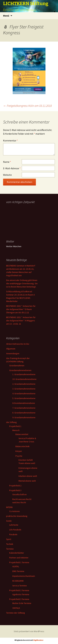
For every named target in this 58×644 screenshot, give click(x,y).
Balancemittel (22, 434)
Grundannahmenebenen (20, 370)
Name (7, 162)
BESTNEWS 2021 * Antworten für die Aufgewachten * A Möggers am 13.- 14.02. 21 (21, 321)
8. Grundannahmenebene (24, 413)
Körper (19, 451)
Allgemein (11, 349)
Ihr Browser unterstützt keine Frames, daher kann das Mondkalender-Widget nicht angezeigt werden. (22, 217)
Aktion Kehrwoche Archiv (18, 344)
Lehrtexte (14, 525)
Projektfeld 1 (15, 426)
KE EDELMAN (18, 581)
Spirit (9, 539)
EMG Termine (18, 571)
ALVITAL (16, 566)
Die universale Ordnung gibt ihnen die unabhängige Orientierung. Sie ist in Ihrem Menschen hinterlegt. (22, 283)
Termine (10, 549)
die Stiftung (11, 422)
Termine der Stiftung (16, 613)
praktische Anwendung (17, 516)
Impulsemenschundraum (24, 576)
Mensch (16, 430)
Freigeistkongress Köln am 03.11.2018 (27, 106)
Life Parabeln (15, 530)
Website (7, 175)
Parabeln (13, 534)
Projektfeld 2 (15, 486)
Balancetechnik (23, 446)
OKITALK (16, 608)
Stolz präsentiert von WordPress (29, 631)
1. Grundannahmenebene (24, 374)
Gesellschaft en (19, 494)
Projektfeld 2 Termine (19, 590)
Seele (9, 521)
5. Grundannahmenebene (24, 398)
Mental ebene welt (27, 481)
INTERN (9, 507)
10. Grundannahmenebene (24, 379)
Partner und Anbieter (19, 558)
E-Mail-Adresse (12, 168)
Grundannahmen (17, 366)
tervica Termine (20, 586)
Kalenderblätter (17, 553)
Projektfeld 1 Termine (19, 562)
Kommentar (10, 140)
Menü (6, 16)
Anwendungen (13, 353)
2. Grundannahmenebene (24, 384)
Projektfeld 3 (15, 490)
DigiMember (38, 640)
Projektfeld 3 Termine (19, 599)
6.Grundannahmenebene (24, 403)
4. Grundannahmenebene (24, 393)
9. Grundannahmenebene (24, 417)
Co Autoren (14, 511)
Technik (10, 544)
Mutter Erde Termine (22, 603)
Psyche (19, 456)
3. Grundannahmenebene (24, 389)
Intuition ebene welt (28, 476)
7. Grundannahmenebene (24, 408)
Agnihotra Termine (21, 594)
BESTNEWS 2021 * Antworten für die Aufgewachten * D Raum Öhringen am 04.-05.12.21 (21, 309)
